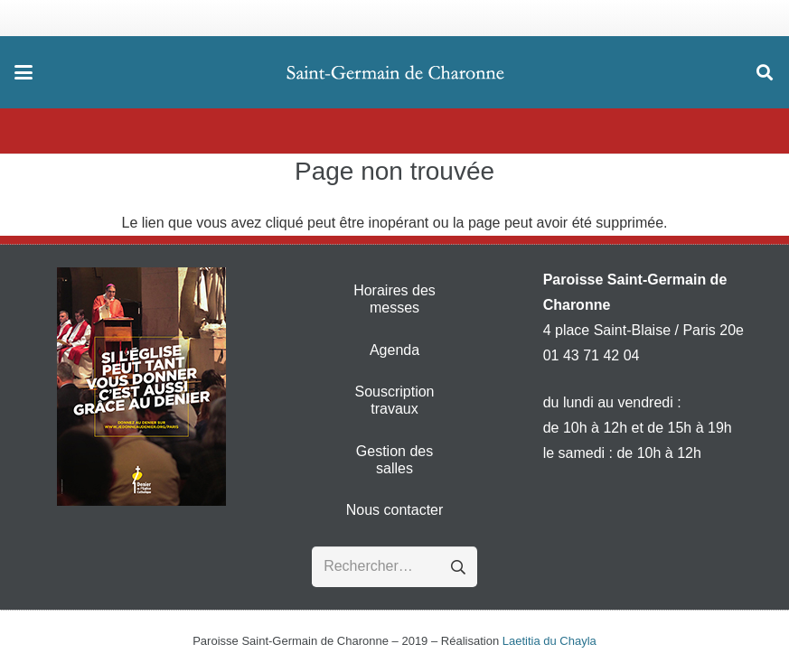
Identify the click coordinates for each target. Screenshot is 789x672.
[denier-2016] (141, 387)
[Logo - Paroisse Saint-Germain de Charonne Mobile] (396, 72)
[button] (23, 72)
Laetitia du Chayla (549, 641)
